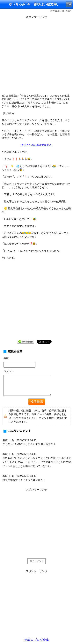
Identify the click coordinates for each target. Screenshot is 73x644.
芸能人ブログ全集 (37, 640)
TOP (69, 4)
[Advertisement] (36, 56)
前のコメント (37, 561)
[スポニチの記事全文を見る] (36, 145)
